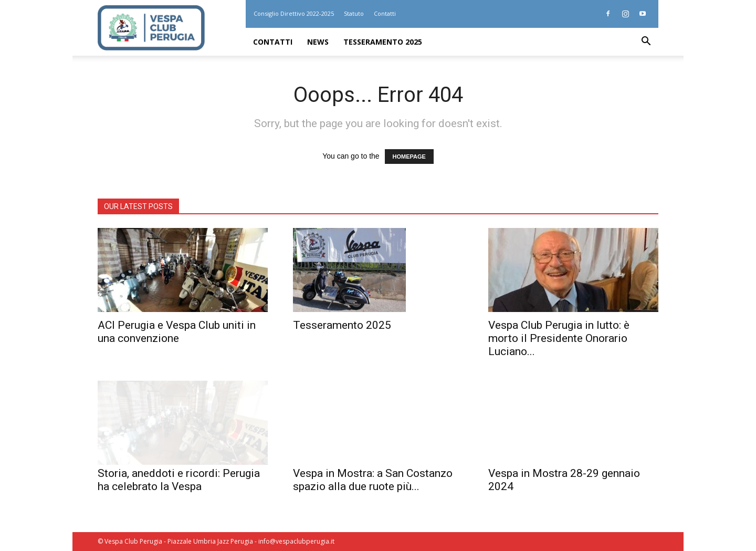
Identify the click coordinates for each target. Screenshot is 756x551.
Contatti (385, 13)
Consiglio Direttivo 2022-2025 (294, 13)
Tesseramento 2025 (383, 42)
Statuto (354, 13)
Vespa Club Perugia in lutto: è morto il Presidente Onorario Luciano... (559, 338)
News (318, 42)
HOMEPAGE (409, 157)
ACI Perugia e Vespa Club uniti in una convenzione (177, 332)
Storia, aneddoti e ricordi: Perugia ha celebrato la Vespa (179, 480)
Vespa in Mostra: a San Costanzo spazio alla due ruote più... (373, 480)
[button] (646, 42)
